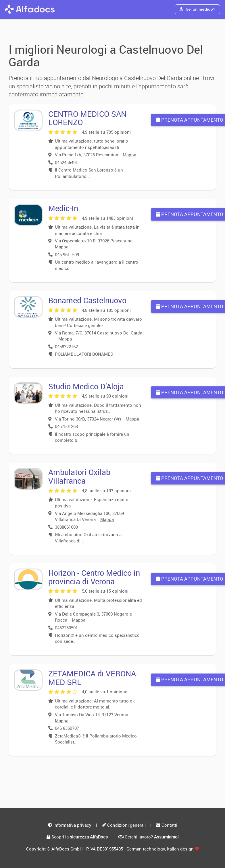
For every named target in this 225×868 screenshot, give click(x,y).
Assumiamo (166, 837)
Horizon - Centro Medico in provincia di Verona (94, 577)
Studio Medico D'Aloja (86, 386)
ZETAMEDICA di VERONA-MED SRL (93, 678)
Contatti (169, 825)
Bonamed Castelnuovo (87, 300)
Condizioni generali (126, 825)
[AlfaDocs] (30, 9)
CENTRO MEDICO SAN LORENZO (87, 118)
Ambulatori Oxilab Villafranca (79, 476)
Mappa (129, 155)
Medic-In (63, 208)
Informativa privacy (72, 825)
